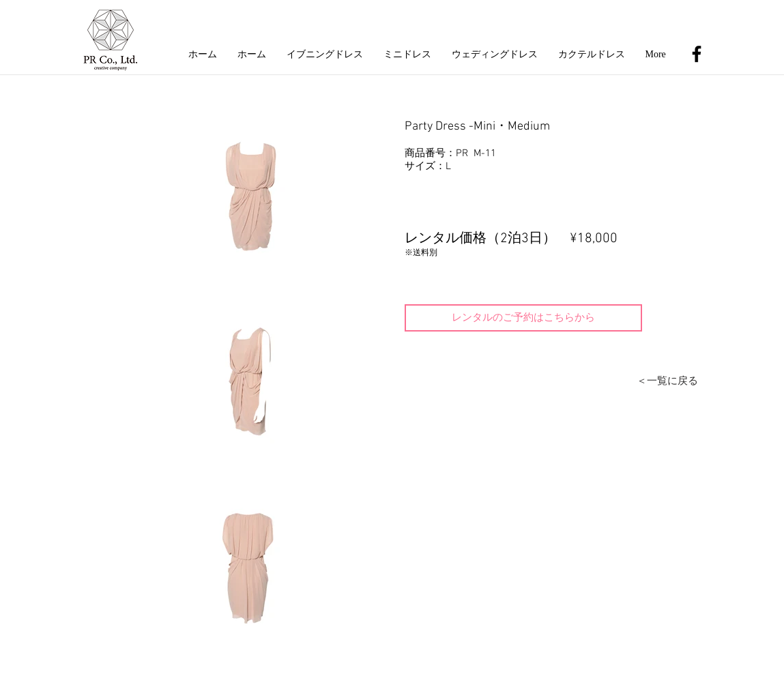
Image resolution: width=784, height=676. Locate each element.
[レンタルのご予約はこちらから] (523, 318)
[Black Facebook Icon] (697, 54)
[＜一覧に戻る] (667, 381)
